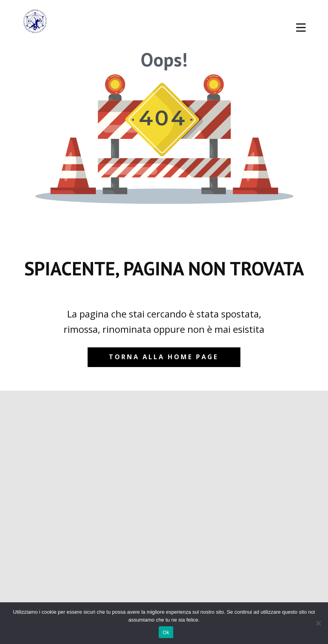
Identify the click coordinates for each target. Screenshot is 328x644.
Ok (166, 632)
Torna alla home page (164, 357)
